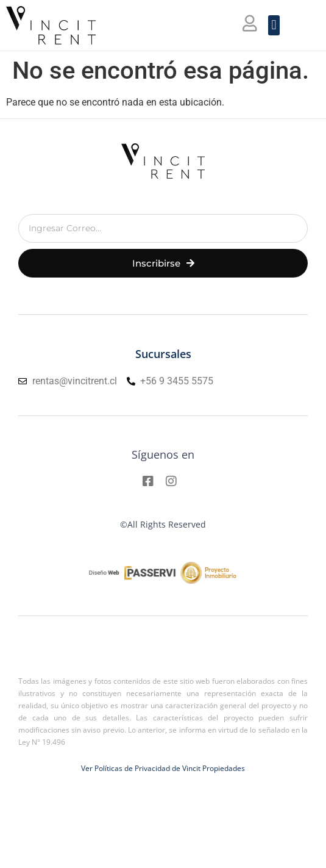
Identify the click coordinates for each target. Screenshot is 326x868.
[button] (274, 25)
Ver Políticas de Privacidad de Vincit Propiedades (163, 768)
